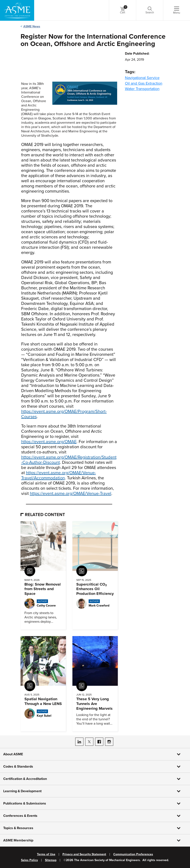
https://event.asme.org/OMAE (49, 442)
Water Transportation (142, 89)
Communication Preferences (133, 854)
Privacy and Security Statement (84, 854)
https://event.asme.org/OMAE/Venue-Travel (71, 494)
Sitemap (51, 860)
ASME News (32, 26)
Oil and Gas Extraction (144, 83)
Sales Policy (29, 860)
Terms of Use (46, 854)
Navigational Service (142, 78)
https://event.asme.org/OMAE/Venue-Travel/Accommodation (59, 475)
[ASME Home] (17, 10)
